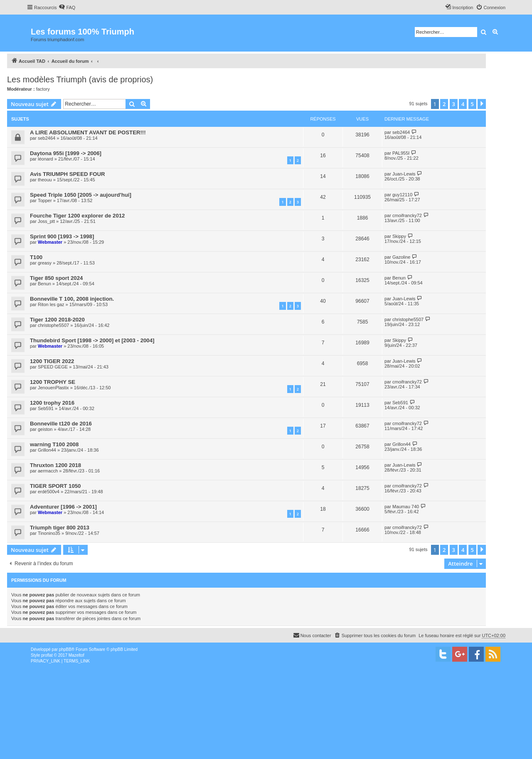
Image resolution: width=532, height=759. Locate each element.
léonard (46, 159)
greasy (45, 263)
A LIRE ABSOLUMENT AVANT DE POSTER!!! (88, 132)
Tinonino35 (49, 533)
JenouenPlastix (53, 388)
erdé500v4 (49, 492)
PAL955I (401, 153)
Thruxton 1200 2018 (55, 465)
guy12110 (402, 195)
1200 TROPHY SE (53, 382)
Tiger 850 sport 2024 (56, 278)
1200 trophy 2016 (52, 403)
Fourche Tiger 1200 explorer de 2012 (77, 216)
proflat (47, 655)
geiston (45, 429)
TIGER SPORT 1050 (55, 486)
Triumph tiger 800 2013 (60, 528)
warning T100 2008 (54, 444)
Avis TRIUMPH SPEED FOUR (68, 174)
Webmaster (50, 242)
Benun (44, 284)
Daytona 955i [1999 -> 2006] (66, 153)
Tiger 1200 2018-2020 (57, 320)
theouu (45, 180)
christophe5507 (53, 325)
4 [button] (463, 104)
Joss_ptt (46, 221)
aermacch (48, 471)
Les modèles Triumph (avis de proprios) (80, 79)
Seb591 (46, 408)
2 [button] (444, 104)
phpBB (65, 649)
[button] (482, 104)
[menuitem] (67, 7)
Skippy (399, 236)
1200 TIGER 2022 (52, 361)
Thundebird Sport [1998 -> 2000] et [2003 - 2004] (92, 340)
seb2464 (47, 138)
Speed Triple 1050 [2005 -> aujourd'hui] (81, 195)
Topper (45, 200)
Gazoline (401, 257)
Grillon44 (47, 450)
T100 (36, 257)
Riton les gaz (51, 304)
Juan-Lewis (404, 174)
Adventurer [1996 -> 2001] (63, 507)
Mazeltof (76, 655)
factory (43, 89)
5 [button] (472, 104)
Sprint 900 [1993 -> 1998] (62, 236)
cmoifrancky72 (407, 215)
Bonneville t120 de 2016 (61, 424)
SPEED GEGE (53, 367)
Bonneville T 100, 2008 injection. (72, 299)
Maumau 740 (406, 507)
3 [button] (454, 104)
